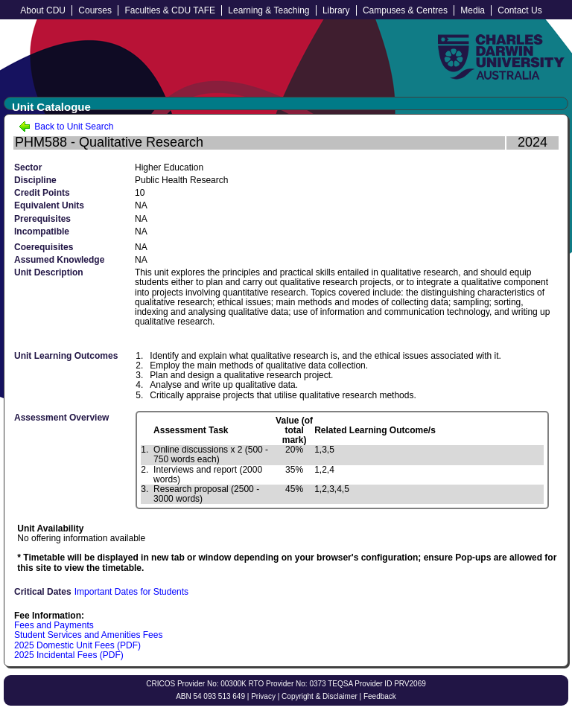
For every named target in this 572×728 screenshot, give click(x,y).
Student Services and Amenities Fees (88, 635)
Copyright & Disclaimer (320, 696)
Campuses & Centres (405, 10)
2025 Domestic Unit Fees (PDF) (77, 645)
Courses (95, 10)
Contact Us (519, 10)
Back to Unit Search (66, 127)
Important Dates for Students (131, 592)
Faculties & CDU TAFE (170, 10)
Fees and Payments (54, 625)
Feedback (380, 696)
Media (473, 10)
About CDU (43, 10)
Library (336, 10)
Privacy (263, 696)
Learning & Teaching (268, 10)
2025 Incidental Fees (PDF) (69, 655)
